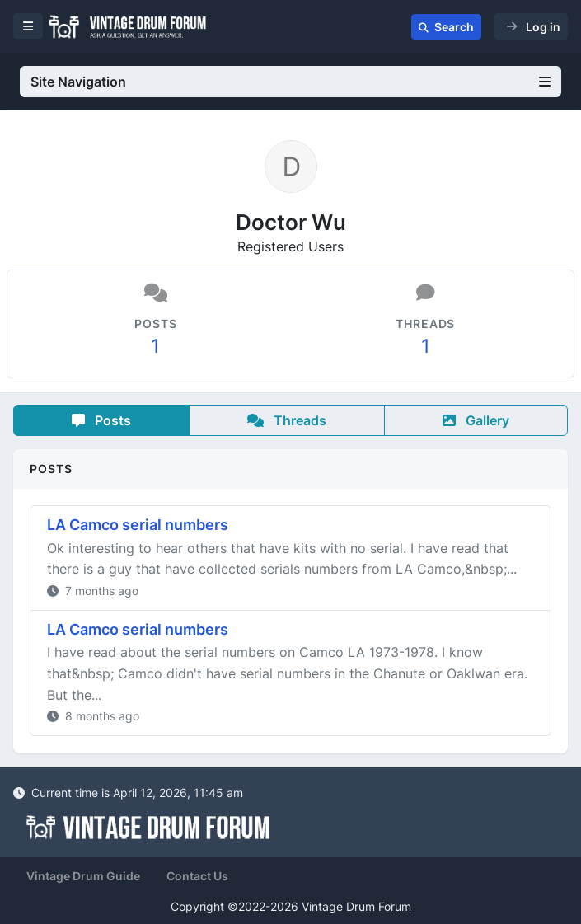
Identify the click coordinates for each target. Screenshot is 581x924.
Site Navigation (290, 82)
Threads (287, 420)
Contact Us (197, 876)
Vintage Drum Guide (83, 876)
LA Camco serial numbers (138, 525)
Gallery (476, 420)
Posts (101, 420)
